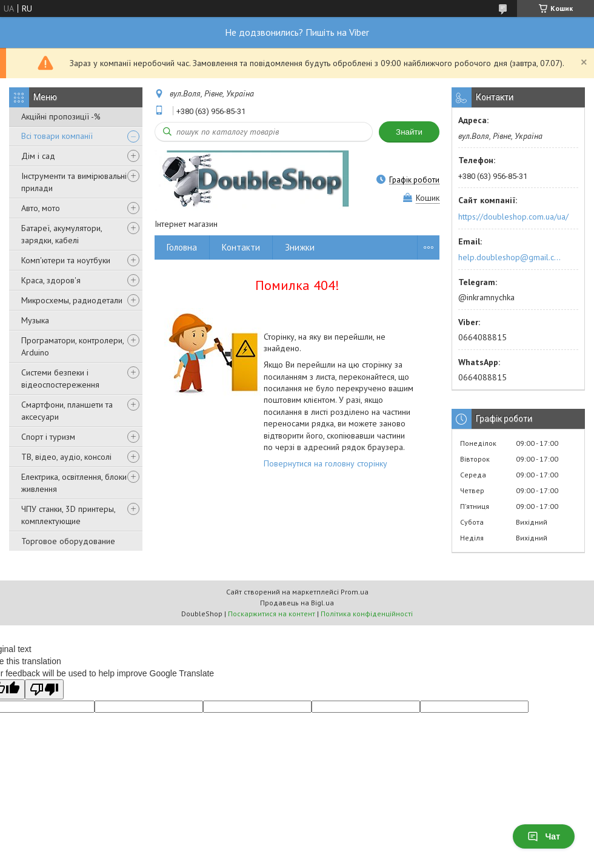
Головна (182, 247)
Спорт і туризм (48, 437)
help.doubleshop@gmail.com (511, 257)
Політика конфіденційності (367, 614)
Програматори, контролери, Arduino (72, 346)
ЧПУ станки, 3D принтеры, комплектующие (68, 515)
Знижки (300, 247)
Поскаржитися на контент (272, 614)
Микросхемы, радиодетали (72, 300)
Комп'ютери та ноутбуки (66, 260)
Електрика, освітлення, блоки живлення (74, 483)
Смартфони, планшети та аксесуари (67, 411)
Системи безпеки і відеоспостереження (60, 378)
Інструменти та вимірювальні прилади (74, 182)
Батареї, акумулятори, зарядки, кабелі (62, 234)
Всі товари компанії (57, 136)
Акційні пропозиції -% (61, 116)
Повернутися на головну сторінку (325, 463)
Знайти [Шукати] (409, 132)
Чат (544, 836)
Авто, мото (41, 208)
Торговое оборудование (68, 541)
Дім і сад (38, 156)
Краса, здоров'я (51, 280)
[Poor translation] (44, 689)
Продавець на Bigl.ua (297, 603)
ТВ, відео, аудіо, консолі (66, 457)
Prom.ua (355, 592)
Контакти (241, 247)
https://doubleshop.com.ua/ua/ (513, 217)
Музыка (35, 320)
